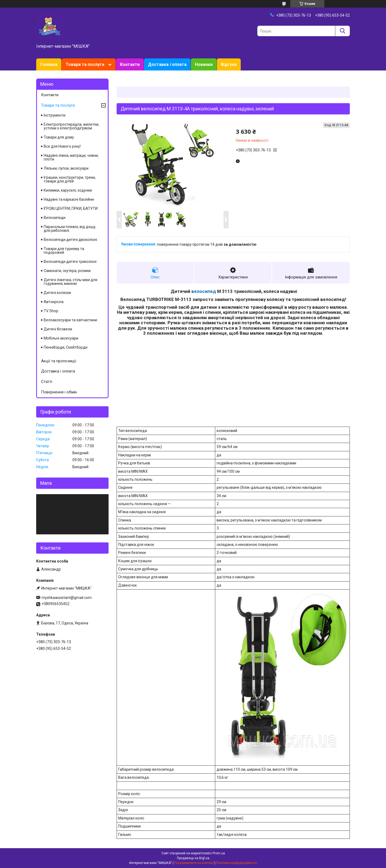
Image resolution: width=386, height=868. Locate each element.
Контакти (130, 64)
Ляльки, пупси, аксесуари (66, 168)
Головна (49, 64)
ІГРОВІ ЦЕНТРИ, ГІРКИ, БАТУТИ (71, 208)
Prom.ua (219, 853)
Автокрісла (54, 302)
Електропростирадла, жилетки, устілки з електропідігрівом (71, 126)
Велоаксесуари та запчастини (70, 320)
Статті (47, 382)
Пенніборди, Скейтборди (66, 347)
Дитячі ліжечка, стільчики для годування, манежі (70, 282)
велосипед (204, 291)
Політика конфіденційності (237, 863)
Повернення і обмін (59, 392)
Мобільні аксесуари (61, 338)
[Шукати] (342, 31)
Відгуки (229, 64)
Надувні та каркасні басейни (69, 199)
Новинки (204, 64)
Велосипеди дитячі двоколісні (70, 240)
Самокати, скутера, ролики (67, 271)
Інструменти (55, 115)
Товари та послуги (85, 64)
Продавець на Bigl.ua (193, 858)
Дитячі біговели (58, 329)
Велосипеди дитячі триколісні (70, 262)
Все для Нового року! (62, 146)
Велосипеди (55, 218)
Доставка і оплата (167, 64)
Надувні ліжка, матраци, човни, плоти (71, 157)
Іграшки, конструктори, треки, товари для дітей (70, 179)
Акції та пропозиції (59, 361)
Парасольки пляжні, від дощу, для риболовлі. (70, 229)
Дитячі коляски (57, 293)
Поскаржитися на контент (194, 863)
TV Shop (51, 311)
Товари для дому (59, 137)
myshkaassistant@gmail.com (67, 598)
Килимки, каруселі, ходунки (68, 190)
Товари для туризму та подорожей (64, 251)
